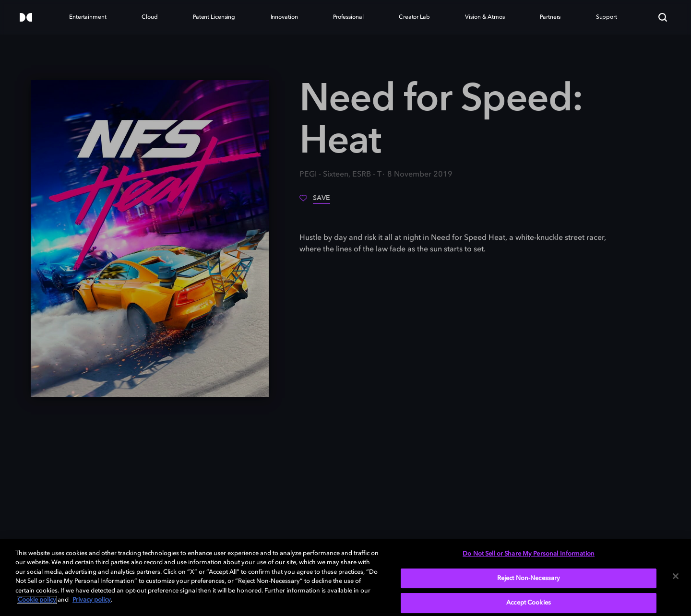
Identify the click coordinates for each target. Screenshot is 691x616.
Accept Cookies (529, 603)
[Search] (663, 17)
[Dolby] (26, 18)
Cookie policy (37, 600)
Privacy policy (92, 600)
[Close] (676, 576)
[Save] (315, 201)
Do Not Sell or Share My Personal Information (529, 554)
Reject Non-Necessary (529, 578)
